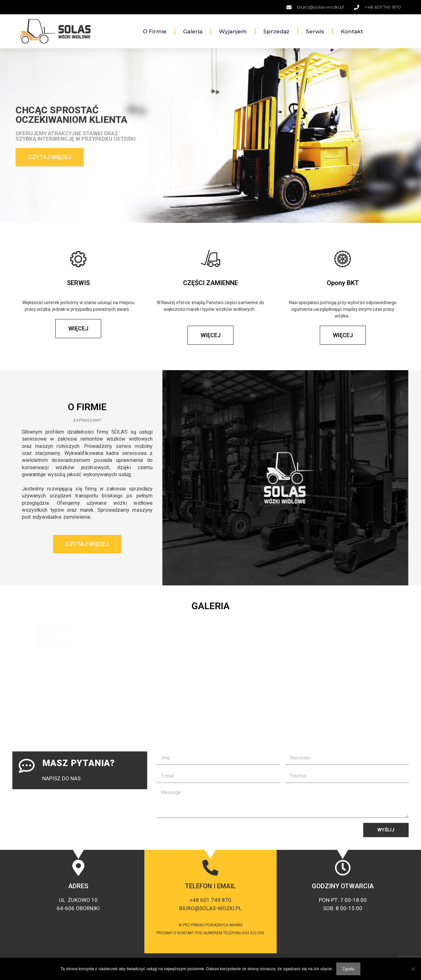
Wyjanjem (233, 31)
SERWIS (78, 283)
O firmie (155, 31)
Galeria (193, 31)
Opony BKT (343, 283)
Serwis (315, 31)
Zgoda (349, 969)
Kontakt (352, 31)
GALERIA (211, 606)
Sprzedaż (276, 31)
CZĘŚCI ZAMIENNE (211, 283)
